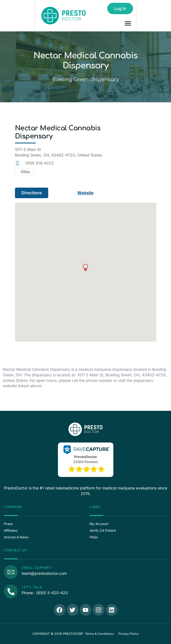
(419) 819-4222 (40, 163)
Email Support (36, 568)
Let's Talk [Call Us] (32, 587)
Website (86, 193)
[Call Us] (11, 591)
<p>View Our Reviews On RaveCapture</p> (86, 459)
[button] (128, 23)
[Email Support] (11, 572)
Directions (32, 193)
